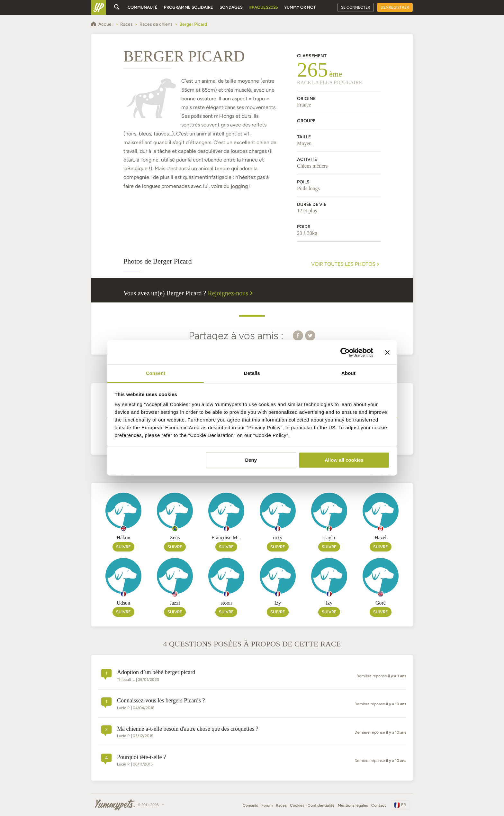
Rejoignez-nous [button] (231, 293)
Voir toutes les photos (346, 264)
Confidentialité (321, 805)
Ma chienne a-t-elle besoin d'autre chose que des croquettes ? (188, 729)
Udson (123, 603)
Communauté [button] (143, 7)
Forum (267, 805)
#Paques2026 (263, 7)
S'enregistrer (395, 7)
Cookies (297, 805)
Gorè (381, 603)
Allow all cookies (344, 460)
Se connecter (356, 7)
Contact (379, 805)
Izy (278, 603)
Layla (329, 538)
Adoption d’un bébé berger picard (156, 672)
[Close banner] (387, 352)
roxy (278, 538)
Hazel (380, 538)
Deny (251, 460)
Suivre (123, 547)
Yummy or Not (300, 7)
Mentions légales (353, 805)
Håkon (124, 538)
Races (281, 805)
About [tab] (348, 373)
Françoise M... (226, 538)
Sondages (231, 7)
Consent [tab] (156, 373)
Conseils (250, 805)
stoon (226, 603)
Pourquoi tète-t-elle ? (141, 757)
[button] (298, 335)
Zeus (175, 538)
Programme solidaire (189, 7)
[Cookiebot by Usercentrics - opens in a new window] (345, 352)
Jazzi (175, 603)
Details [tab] (252, 373)
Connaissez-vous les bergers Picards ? (161, 700)
